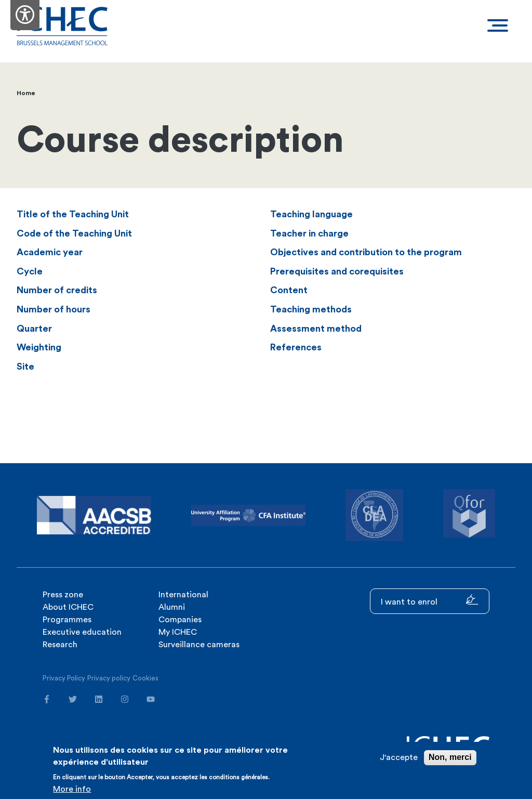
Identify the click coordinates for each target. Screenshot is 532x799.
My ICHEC (178, 632)
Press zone (63, 595)
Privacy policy (109, 678)
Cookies (145, 678)
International (183, 595)
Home (26, 93)
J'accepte (399, 758)
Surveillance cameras (199, 645)
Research (60, 645)
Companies (180, 620)
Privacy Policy (64, 678)
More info (72, 789)
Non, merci (450, 758)
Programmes (67, 620)
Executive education (82, 632)
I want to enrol (430, 600)
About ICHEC (68, 607)
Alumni (172, 607)
